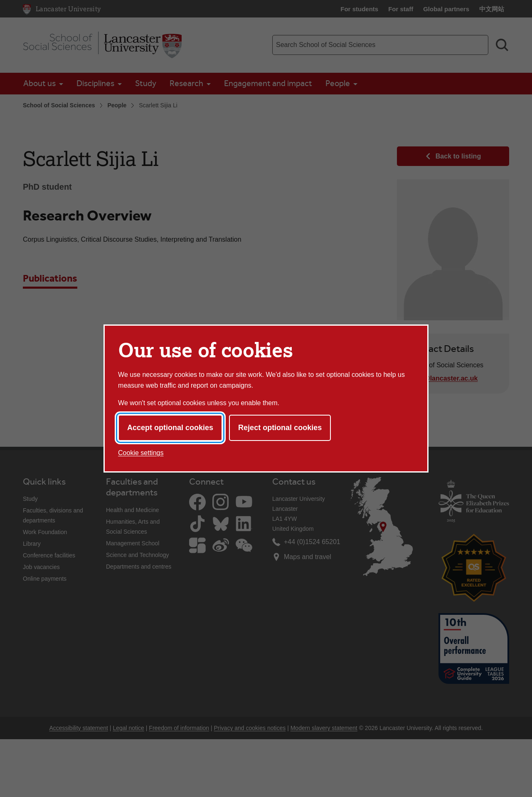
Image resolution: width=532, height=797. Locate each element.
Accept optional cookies (170, 428)
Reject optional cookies (280, 428)
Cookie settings (141, 453)
